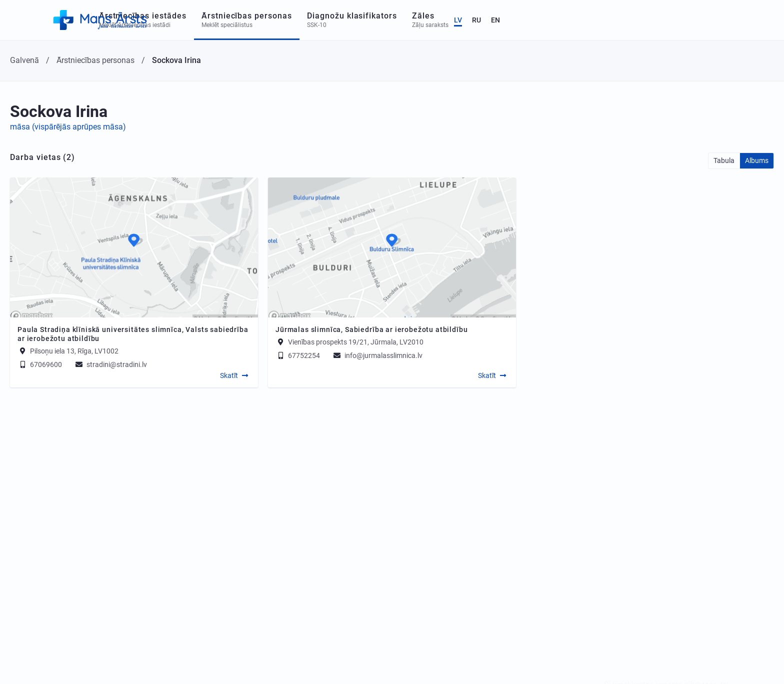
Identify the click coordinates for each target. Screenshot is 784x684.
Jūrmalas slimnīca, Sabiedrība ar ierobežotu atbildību (372, 329)
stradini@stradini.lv (110, 364)
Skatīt (229, 375)
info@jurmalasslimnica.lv (377, 355)
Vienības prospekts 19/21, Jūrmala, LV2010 (356, 342)
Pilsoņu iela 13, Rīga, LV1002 (74, 351)
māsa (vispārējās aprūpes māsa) (68, 127)
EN (754, 20)
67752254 (298, 355)
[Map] (134, 247)
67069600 (40, 364)
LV (717, 20)
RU (735, 20)
